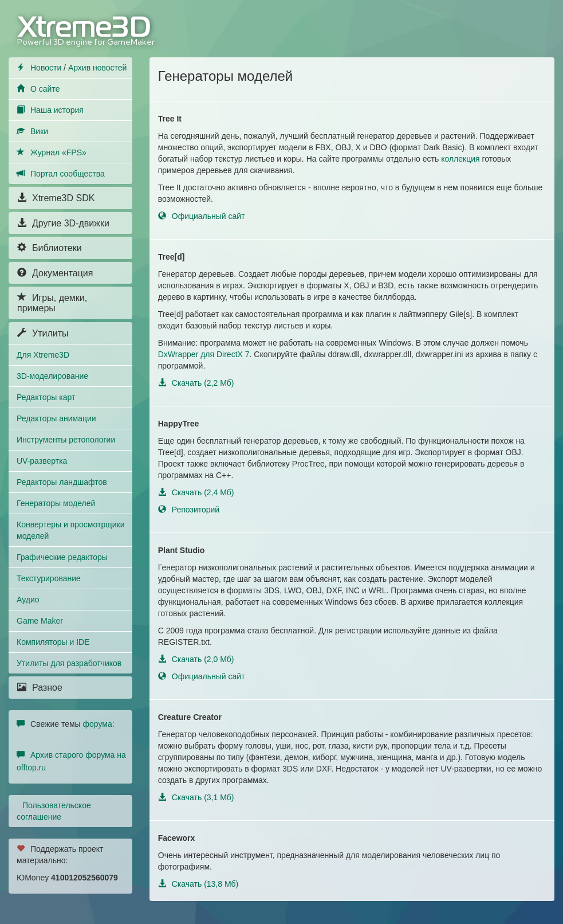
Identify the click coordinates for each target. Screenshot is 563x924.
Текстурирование (49, 578)
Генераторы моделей (56, 503)
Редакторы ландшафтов (62, 482)
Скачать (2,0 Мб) (196, 659)
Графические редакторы (62, 557)
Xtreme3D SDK (56, 198)
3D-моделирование (52, 376)
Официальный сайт (202, 216)
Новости (46, 68)
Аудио (28, 600)
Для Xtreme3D (43, 355)
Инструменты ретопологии (66, 440)
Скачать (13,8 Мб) (198, 884)
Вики (39, 131)
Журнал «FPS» (58, 152)
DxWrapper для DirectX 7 (204, 354)
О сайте (45, 89)
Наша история (57, 110)
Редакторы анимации (56, 418)
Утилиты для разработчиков (69, 663)
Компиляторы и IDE (53, 642)
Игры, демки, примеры (52, 303)
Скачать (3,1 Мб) (196, 797)
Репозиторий (189, 510)
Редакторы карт (46, 397)
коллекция (460, 159)
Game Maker (40, 621)
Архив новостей (98, 68)
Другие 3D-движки (63, 223)
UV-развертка (42, 461)
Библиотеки (50, 248)
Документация (55, 273)
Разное (40, 688)
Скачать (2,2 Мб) (196, 383)
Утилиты (43, 333)
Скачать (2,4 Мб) (196, 492)
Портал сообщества (68, 174)
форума (98, 724)
